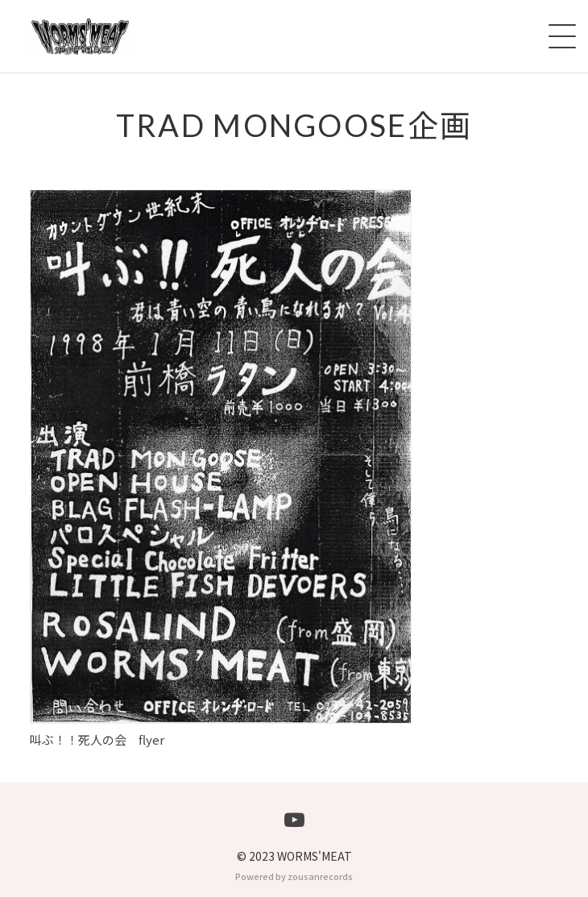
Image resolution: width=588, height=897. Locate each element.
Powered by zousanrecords (294, 876)
